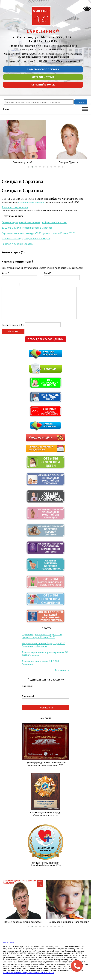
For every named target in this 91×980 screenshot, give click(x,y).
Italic (8, 285)
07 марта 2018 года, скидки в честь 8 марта (26, 238)
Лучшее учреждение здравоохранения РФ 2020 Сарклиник (45, 654)
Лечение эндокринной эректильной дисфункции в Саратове (34, 222)
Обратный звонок (43, 85)
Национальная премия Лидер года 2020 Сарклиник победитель (44, 645)
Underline (12, 285)
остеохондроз (26, 202)
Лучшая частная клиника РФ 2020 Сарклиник (40, 662)
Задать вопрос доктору (43, 69)
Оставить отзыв (43, 77)
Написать (13, 331)
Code (27, 285)
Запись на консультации (15, 207)
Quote (23, 285)
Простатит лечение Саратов (17, 244)
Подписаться (46, 708)
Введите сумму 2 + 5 (13, 325)
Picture (36, 285)
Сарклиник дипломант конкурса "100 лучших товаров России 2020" (38, 233)
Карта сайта (9, 942)
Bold (4, 285)
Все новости (62, 670)
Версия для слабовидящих (46, 339)
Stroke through (16, 285)
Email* (47, 273)
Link (32, 285)
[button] (29, 167)
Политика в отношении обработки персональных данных (29, 973)
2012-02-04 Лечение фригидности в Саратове (27, 228)
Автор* (5, 273)
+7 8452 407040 (43, 41)
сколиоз (39, 202)
